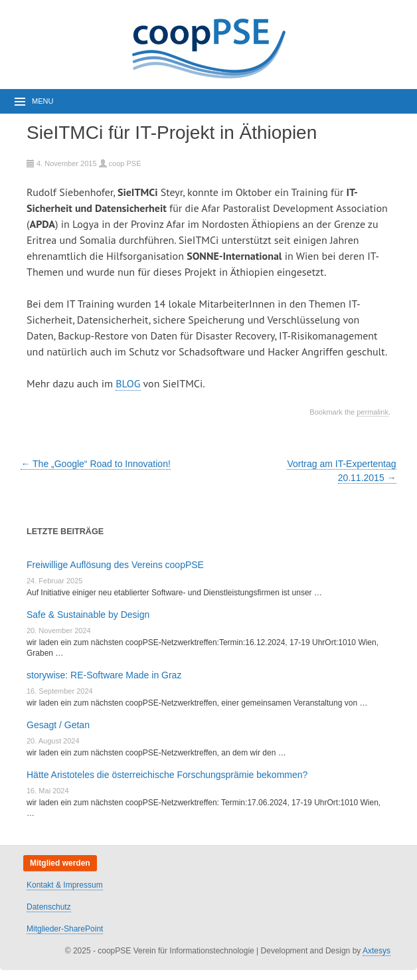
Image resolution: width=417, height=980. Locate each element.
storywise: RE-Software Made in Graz (104, 675)
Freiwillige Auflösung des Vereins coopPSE (115, 565)
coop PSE (125, 163)
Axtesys (376, 951)
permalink (373, 412)
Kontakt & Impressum (65, 885)
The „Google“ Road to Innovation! (95, 464)
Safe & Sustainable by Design (88, 615)
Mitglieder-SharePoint (65, 929)
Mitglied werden (60, 863)
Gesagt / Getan (58, 725)
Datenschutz (49, 907)
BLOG (128, 383)
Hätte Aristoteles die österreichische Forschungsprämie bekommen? (167, 775)
